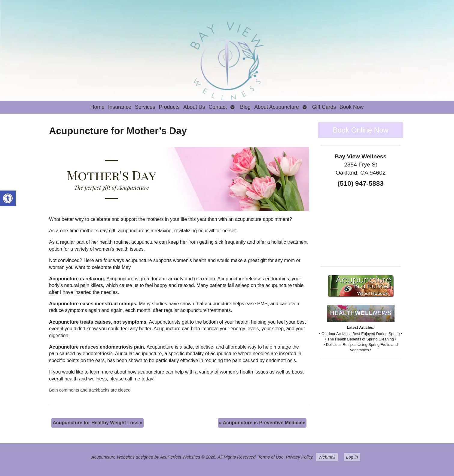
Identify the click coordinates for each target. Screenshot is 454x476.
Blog (245, 107)
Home (98, 107)
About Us (194, 107)
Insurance (120, 107)
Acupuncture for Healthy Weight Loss (98, 423)
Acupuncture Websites (113, 457)
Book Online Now (360, 130)
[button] (8, 198)
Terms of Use (271, 457)
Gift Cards (324, 107)
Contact (218, 107)
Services (145, 107)
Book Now (352, 107)
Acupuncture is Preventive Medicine (262, 423)
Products (169, 107)
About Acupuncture (277, 107)
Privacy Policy (299, 457)
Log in (352, 457)
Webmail (327, 457)
